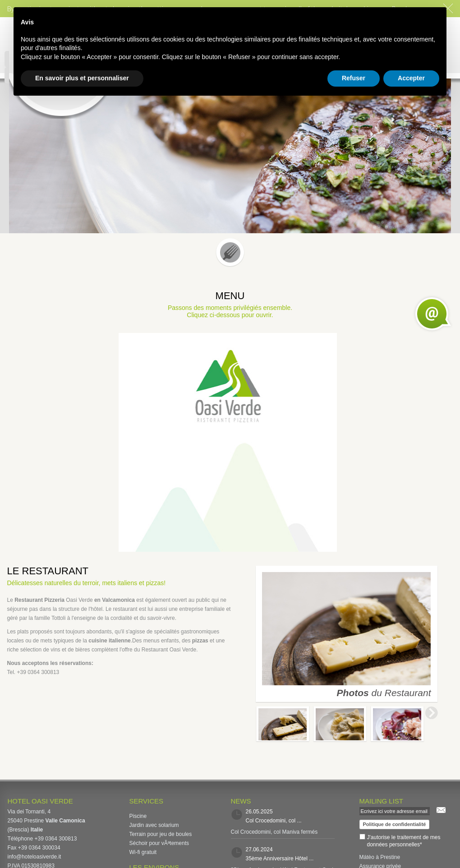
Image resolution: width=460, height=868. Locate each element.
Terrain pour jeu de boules (161, 834)
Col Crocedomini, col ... (274, 821)
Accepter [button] (411, 78)
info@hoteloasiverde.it (34, 857)
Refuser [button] (354, 78)
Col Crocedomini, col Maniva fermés (274, 832)
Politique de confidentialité (395, 824)
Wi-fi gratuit (143, 852)
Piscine (138, 816)
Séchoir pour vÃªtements (159, 843)
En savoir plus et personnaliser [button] (82, 78)
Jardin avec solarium (154, 825)
